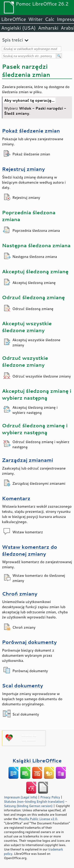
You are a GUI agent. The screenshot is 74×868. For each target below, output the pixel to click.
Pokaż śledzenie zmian (31, 131)
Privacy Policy (50, 797)
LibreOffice (14, 19)
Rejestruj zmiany (23, 169)
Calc (50, 19)
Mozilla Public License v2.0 (38, 819)
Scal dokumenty (22, 685)
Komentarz (16, 498)
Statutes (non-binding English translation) (34, 801)
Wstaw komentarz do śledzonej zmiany (30, 550)
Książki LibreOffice (37, 760)
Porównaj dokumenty (29, 642)
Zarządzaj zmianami (28, 460)
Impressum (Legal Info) (21, 797)
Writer (35, 19)
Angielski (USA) (18, 28)
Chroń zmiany (20, 594)
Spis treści (12, 40)
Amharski (48, 28)
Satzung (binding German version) (28, 806)
